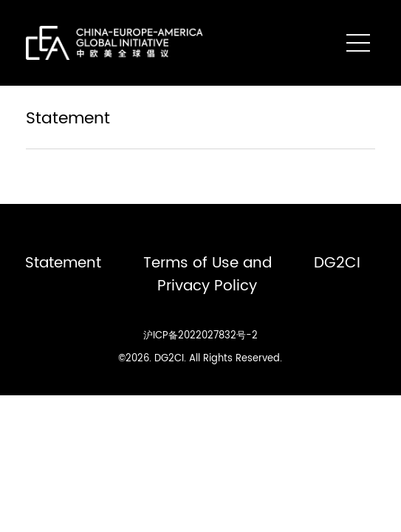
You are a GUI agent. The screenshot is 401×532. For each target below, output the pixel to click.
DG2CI (337, 263)
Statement (63, 263)
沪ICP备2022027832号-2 (200, 335)
